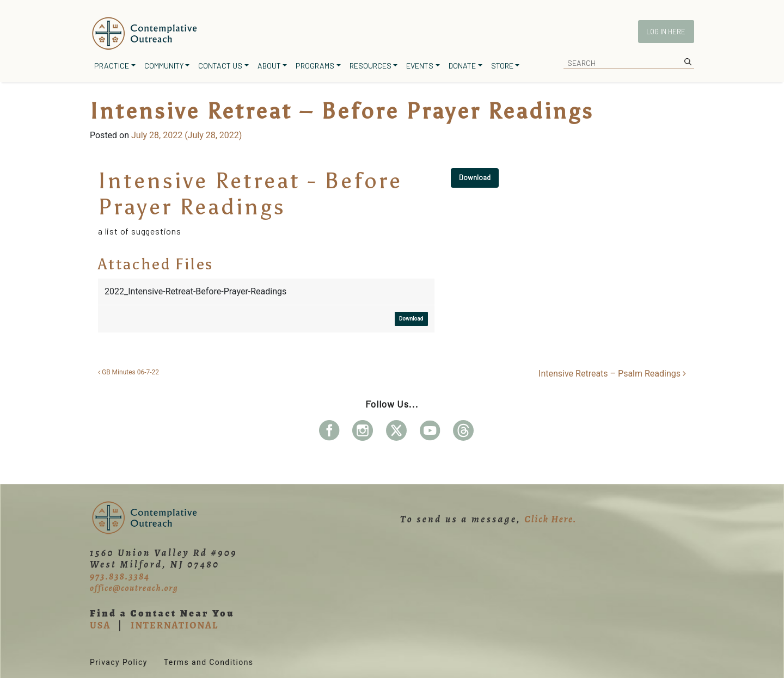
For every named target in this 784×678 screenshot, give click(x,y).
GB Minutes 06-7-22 (128, 372)
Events (420, 66)
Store (502, 66)
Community (164, 66)
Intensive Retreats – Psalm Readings (612, 374)
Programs (315, 66)
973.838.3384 (120, 576)
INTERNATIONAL (174, 625)
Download (475, 177)
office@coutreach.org (134, 588)
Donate (462, 66)
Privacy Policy (119, 662)
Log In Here (666, 32)
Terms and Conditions (209, 662)
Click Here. (550, 519)
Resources (370, 66)
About (269, 66)
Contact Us (220, 66)
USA (100, 625)
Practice (112, 66)
